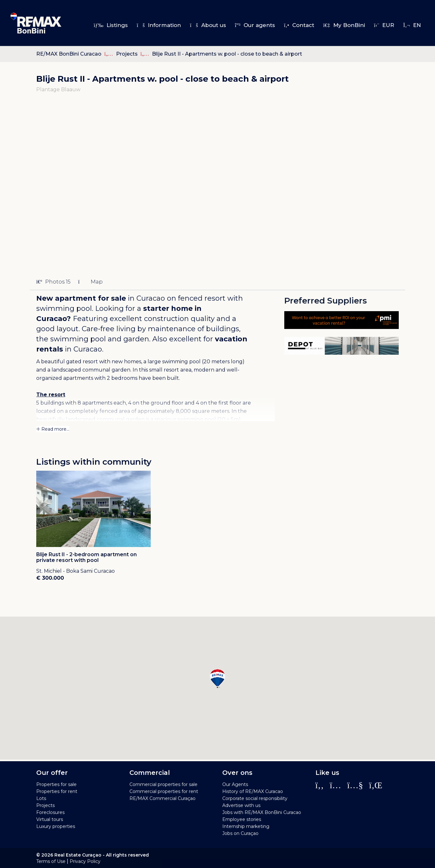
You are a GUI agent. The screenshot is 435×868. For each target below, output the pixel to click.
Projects (128, 54)
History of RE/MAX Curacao (253, 791)
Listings (111, 25)
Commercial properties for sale (163, 784)
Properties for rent (57, 791)
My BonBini (344, 25)
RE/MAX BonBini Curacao (69, 54)
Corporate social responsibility (255, 798)
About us (208, 25)
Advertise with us (241, 805)
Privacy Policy (85, 861)
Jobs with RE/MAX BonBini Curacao (262, 812)
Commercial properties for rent (164, 791)
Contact (299, 25)
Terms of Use (51, 861)
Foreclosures (50, 812)
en (412, 25)
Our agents (255, 25)
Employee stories (242, 819)
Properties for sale (56, 784)
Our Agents (235, 784)
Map (90, 282)
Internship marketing (246, 826)
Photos (53, 282)
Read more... (53, 429)
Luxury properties (56, 826)
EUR (384, 25)
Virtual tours (50, 819)
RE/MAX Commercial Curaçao (162, 798)
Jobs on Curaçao (240, 833)
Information (159, 25)
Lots (41, 798)
